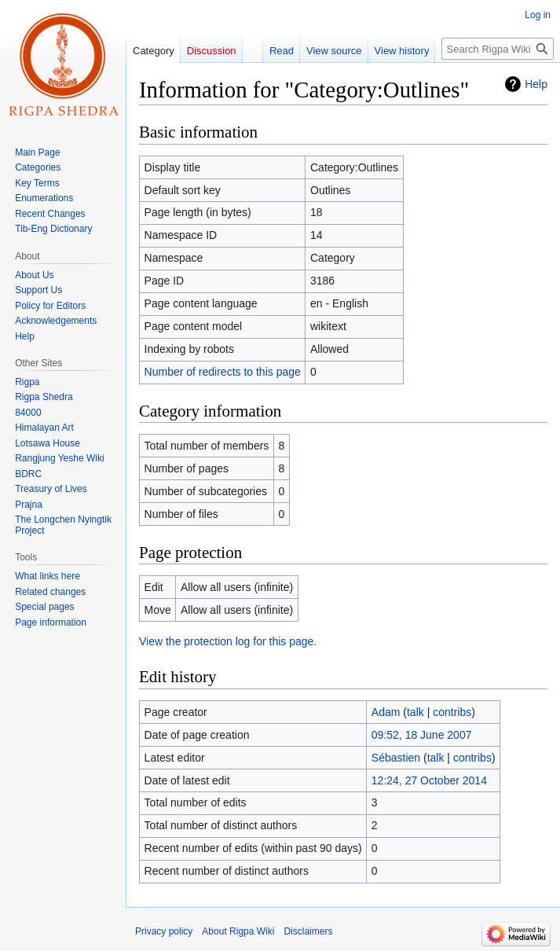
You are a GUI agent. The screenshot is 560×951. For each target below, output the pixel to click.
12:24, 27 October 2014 (429, 780)
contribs (452, 712)
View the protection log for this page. (228, 641)
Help (536, 84)
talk (415, 712)
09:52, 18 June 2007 (422, 735)
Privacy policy (164, 931)
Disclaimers (308, 931)
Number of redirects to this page (223, 372)
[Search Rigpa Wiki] (498, 49)
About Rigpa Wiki (238, 931)
